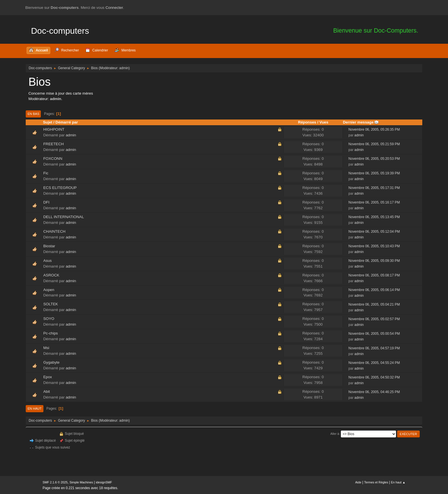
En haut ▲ (398, 482)
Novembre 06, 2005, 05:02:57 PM (374, 319)
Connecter (114, 8)
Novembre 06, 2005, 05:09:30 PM (374, 261)
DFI (46, 202)
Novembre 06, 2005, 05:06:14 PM (374, 290)
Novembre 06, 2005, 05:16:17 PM (374, 202)
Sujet (48, 122)
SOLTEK (51, 304)
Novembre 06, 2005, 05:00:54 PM (374, 334)
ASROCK (51, 275)
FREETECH (53, 144)
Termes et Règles (376, 482)
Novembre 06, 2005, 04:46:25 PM (374, 392)
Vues (324, 122)
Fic (46, 173)
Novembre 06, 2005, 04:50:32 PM (374, 377)
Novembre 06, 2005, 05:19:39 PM (374, 173)
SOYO (49, 319)
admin (124, 68)
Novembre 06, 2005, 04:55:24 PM (374, 363)
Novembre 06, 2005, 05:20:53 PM (374, 159)
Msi (46, 348)
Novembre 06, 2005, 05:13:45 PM (374, 217)
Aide (358, 482)
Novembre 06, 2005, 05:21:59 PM (374, 144)
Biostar (49, 246)
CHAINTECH (54, 231)
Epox (47, 377)
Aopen (49, 290)
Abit (46, 392)
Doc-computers (60, 31)
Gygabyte (51, 362)
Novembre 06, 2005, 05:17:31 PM (374, 188)
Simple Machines (81, 482)
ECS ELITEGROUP (60, 188)
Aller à (335, 434)
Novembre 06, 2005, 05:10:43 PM (374, 246)
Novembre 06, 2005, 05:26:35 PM (374, 130)
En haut (34, 409)
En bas (33, 114)
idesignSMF (104, 482)
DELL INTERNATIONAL (63, 217)
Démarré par (67, 122)
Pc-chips (50, 333)
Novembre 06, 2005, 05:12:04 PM (374, 232)
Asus (47, 261)
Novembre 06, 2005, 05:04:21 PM (374, 304)
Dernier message (361, 122)
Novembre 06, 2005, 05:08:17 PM (374, 275)
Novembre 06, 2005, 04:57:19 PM (374, 348)
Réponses (307, 122)
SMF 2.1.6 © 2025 (55, 482)
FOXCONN (53, 159)
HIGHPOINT (54, 129)
